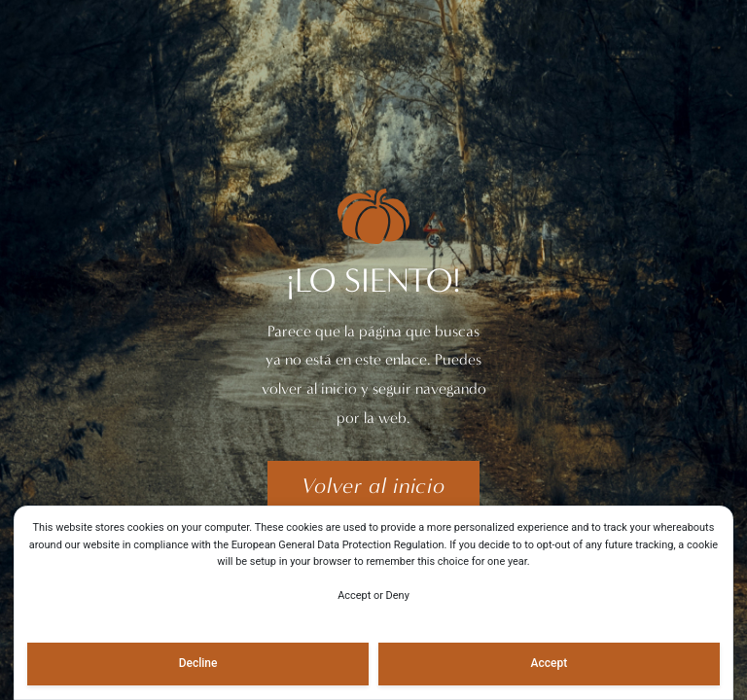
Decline (198, 663)
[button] (373, 486)
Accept (550, 663)
